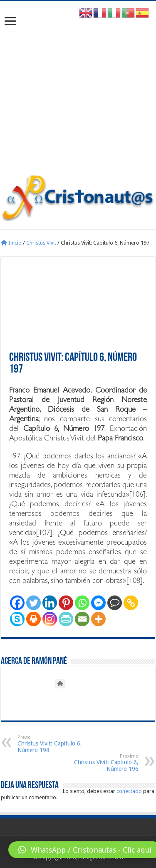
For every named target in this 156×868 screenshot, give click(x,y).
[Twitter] (33, 603)
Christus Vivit (41, 243)
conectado (129, 791)
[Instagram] (50, 619)
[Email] (82, 619)
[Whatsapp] (82, 603)
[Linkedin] (50, 603)
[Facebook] (17, 603)
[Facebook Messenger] (98, 603)
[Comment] (115, 603)
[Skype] (17, 619)
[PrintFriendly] (66, 619)
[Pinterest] (66, 603)
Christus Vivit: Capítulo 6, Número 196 (96, 763)
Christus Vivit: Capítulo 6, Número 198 (60, 744)
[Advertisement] (78, 92)
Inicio (11, 243)
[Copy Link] (131, 603)
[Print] (33, 619)
